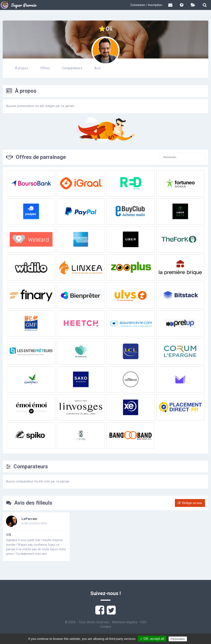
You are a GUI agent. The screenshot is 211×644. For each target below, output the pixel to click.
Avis (98, 68)
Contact (106, 627)
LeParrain (29, 519)
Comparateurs (72, 68)
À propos (22, 68)
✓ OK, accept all (152, 639)
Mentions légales (125, 622)
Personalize (178, 639)
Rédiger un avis (190, 503)
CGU (143, 622)
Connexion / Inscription (146, 5)
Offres (45, 68)
